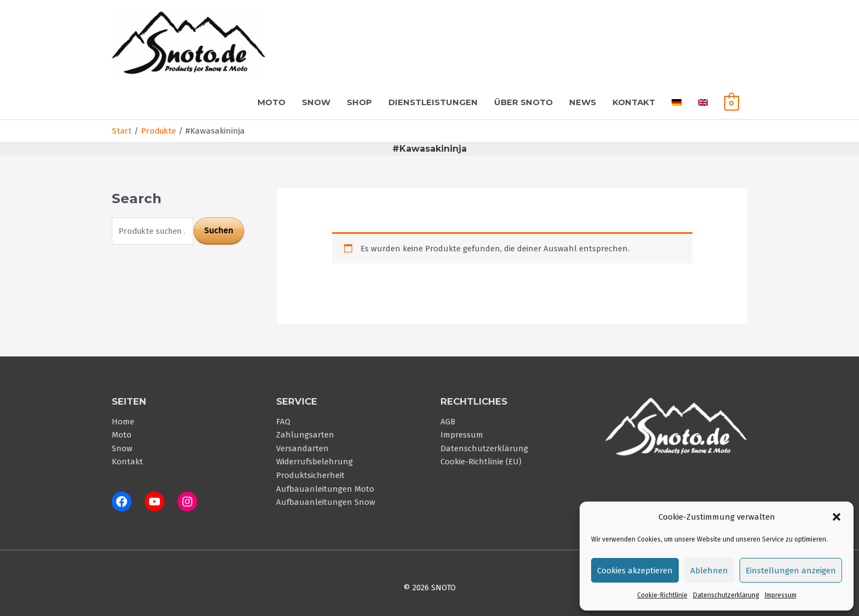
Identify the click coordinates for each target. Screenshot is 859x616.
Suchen (219, 230)
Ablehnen (709, 571)
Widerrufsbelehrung (314, 460)
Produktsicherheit (310, 474)
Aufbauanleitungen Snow (326, 500)
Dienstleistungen (433, 102)
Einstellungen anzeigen (791, 571)
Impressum (781, 595)
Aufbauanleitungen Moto (325, 487)
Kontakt (634, 102)
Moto (271, 102)
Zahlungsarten (305, 434)
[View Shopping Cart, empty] (732, 102)
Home (123, 421)
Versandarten (302, 447)
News (583, 102)
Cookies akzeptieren (635, 571)
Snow (316, 102)
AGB (448, 421)
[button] (837, 517)
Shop (359, 102)
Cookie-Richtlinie (662, 595)
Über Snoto (523, 102)
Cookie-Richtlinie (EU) (481, 460)
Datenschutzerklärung (726, 595)
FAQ (283, 421)
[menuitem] (677, 102)
